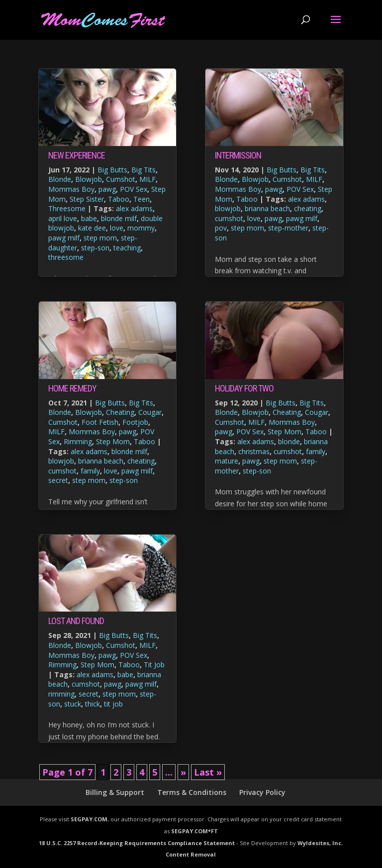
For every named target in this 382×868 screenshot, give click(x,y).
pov (221, 228)
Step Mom (113, 441)
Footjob (135, 422)
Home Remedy (72, 388)
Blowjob (89, 179)
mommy (141, 228)
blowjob (61, 461)
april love (63, 218)
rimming (61, 694)
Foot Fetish (100, 422)
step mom (100, 238)
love (117, 228)
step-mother (288, 228)
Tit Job (154, 665)
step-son (95, 248)
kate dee (92, 228)
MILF (147, 179)
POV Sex (134, 189)
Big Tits (143, 170)
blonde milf (119, 218)
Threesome (67, 208)
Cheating (120, 412)
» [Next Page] (183, 772)
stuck (73, 704)
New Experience (77, 155)
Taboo (119, 199)
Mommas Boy (71, 189)
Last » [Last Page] (208, 772)
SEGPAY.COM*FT (194, 831)
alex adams (134, 208)
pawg (107, 189)
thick (93, 704)
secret (58, 480)
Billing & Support (115, 792)
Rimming (78, 441)
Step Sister (87, 199)
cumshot (62, 471)
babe (89, 218)
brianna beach (101, 461)
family (90, 471)
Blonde (60, 179)
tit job (113, 704)
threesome (66, 257)
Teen (142, 199)
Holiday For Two (244, 388)
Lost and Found (76, 621)
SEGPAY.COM (89, 819)
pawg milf (64, 238)
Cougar (150, 412)
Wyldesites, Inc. (320, 843)
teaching (127, 248)
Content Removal (191, 854)
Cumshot (121, 179)
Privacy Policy (262, 792)
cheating (141, 461)
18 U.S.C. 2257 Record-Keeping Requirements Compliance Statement (137, 843)
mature (227, 461)
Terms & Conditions (192, 792)
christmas (254, 451)
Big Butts (112, 170)
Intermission (238, 155)
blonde (289, 441)
